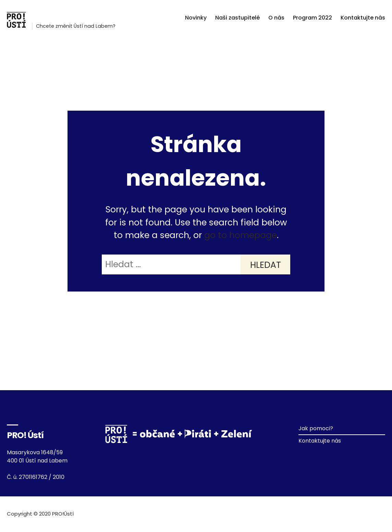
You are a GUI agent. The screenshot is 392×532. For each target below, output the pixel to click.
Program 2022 (313, 18)
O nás (276, 18)
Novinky (196, 18)
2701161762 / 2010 (42, 477)
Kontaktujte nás (363, 18)
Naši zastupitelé (237, 18)
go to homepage (241, 235)
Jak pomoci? (316, 428)
